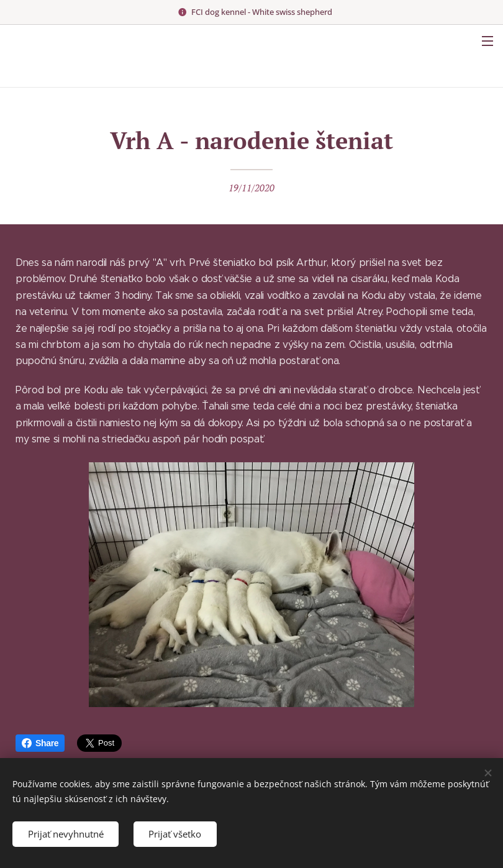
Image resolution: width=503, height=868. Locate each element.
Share (40, 743)
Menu (487, 41)
